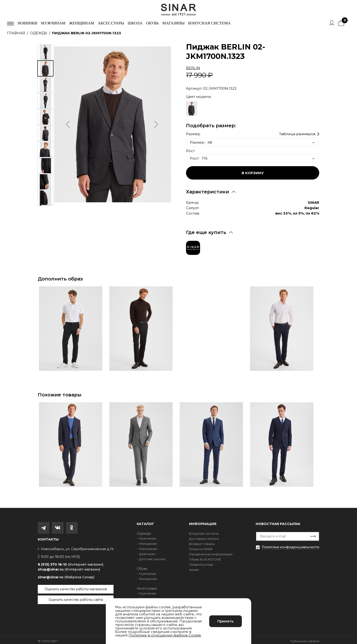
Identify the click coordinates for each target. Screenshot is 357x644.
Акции (194, 567)
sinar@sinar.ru (66, 575)
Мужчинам (53, 23)
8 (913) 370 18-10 (70, 562)
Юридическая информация (211, 552)
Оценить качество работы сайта (76, 597)
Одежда (39, 33)
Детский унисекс (153, 557)
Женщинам (82, 23)
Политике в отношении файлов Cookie (165, 635)
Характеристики (207, 189)
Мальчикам (148, 546)
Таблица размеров (297, 132)
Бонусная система (209, 23)
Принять (226, 621)
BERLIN (193, 68)
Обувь (152, 23)
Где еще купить (206, 230)
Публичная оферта (305, 639)
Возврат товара (202, 541)
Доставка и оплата (204, 536)
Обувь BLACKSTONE (205, 557)
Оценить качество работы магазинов (76, 587)
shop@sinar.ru (69, 567)
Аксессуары (111, 23)
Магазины (173, 23)
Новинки (27, 23)
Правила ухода (201, 562)
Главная (16, 33)
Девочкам (147, 552)
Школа (135, 23)
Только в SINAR (201, 547)
